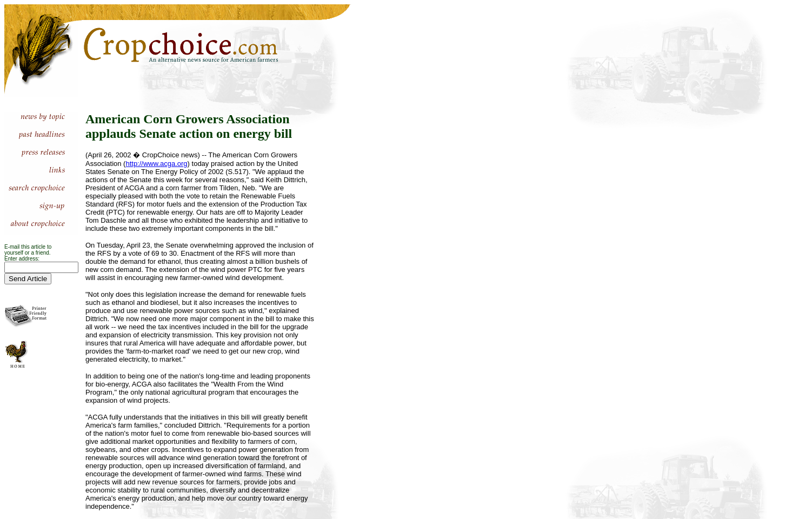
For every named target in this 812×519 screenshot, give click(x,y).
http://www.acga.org (156, 164)
